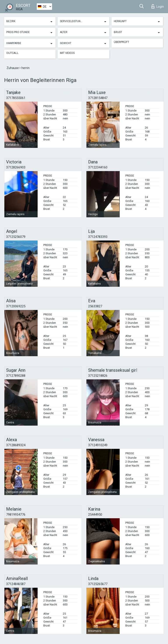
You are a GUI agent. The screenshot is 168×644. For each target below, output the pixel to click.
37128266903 (16, 167)
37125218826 (98, 376)
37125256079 (16, 237)
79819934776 (16, 515)
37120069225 (16, 306)
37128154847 (98, 98)
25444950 (95, 515)
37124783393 (98, 237)
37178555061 (16, 98)
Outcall (12, 53)
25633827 (95, 306)
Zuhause (13, 68)
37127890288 (16, 376)
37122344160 (98, 167)
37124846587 (16, 584)
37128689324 (16, 445)
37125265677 (98, 584)
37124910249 (98, 445)
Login (158, 6)
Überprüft (121, 42)
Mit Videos (67, 53)
